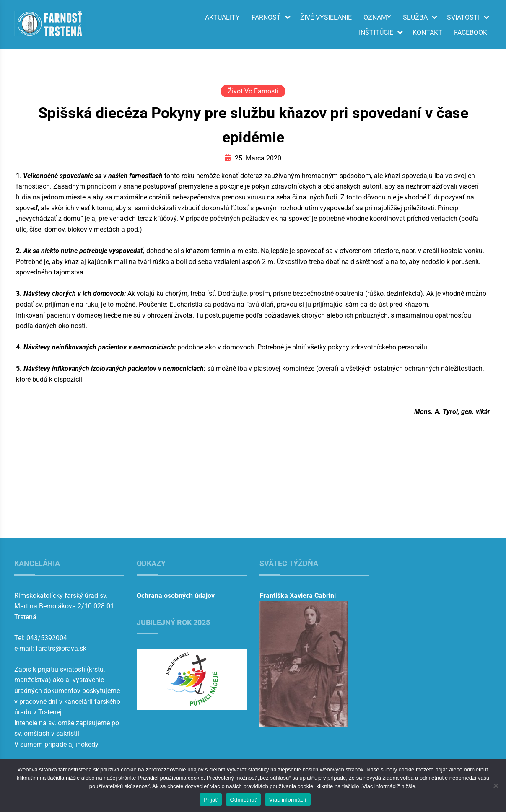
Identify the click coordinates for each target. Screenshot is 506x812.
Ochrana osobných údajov (176, 596)
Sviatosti (463, 18)
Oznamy (377, 18)
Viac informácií (288, 800)
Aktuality (222, 18)
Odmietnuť (244, 800)
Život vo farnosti (253, 91)
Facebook (471, 33)
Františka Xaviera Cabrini (298, 596)
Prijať (210, 800)
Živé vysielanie (326, 18)
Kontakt (427, 33)
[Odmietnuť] (496, 786)
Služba (415, 18)
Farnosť (266, 18)
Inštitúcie (376, 33)
